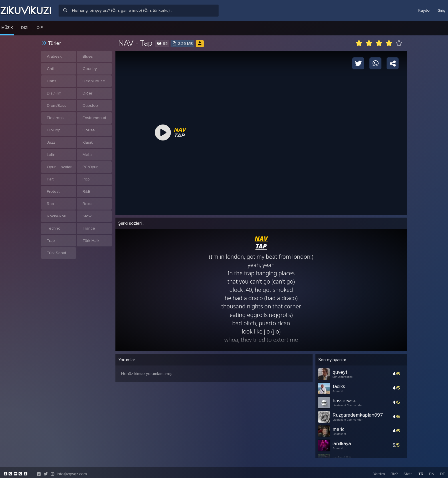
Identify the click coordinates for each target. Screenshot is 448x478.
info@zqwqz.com (72, 471)
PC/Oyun (91, 167)
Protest (53, 191)
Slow (87, 216)
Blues (88, 56)
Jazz (51, 142)
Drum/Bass (57, 106)
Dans (52, 81)
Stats (408, 471)
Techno (54, 228)
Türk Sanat (57, 253)
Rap (50, 204)
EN (432, 471)
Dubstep (90, 106)
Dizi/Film (54, 93)
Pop (86, 179)
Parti (51, 179)
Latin (51, 155)
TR (421, 471)
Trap (51, 241)
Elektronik (56, 118)
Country (90, 69)
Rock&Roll (56, 216)
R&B (87, 191)
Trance (89, 228)
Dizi (25, 28)
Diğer (87, 93)
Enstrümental (94, 118)
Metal (88, 155)
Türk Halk (91, 241)
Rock (87, 204)
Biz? (394, 471)
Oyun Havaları (60, 167)
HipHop (54, 130)
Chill (51, 69)
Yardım (379, 471)
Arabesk (54, 56)
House (89, 130)
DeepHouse (94, 81)
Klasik (88, 142)
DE (443, 471)
